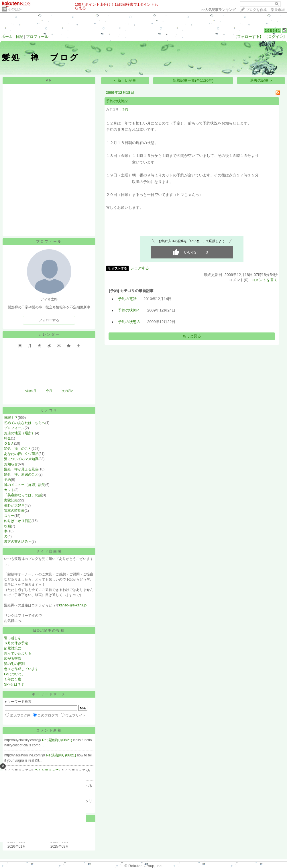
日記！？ (11, 418)
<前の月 (31, 391)
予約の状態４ (129, 310)
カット (9, 490)
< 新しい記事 (125, 80)
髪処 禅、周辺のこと (21, 474)
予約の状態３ (129, 322)
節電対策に (13, 648)
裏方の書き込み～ (18, 542)
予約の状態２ (117, 101)
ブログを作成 (256, 10)
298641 (273, 31)
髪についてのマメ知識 (21, 459)
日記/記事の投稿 (49, 630)
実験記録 (11, 500)
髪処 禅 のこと (18, 449)
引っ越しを (13, 638)
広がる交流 (13, 659)
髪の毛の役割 (14, 664)
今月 (49, 391)
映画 (7, 526)
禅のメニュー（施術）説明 (25, 485)
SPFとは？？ (14, 684)
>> (218, 10)
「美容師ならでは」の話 (23, 495)
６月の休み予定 (16, 643)
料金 (7, 438)
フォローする (49, 320)
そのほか (15, 9)
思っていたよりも (18, 653)
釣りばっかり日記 (18, 521)
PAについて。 (15, 674)
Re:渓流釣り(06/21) (58, 740)
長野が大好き (14, 505)
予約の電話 (127, 299)
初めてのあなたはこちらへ (25, 423)
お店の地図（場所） (19, 433)
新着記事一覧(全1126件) (193, 80)
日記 (19, 37)
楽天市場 (278, 10)
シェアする (140, 268)
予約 (7, 480)
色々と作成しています (21, 669)
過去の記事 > (261, 80)
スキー (9, 516)
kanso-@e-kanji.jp (73, 605)
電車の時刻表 (14, 511)
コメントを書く (265, 280)
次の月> (67, 391)
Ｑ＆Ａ (9, 443)
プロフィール (37, 37)
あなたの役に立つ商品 (21, 454)
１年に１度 (13, 679)
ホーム (7, 37)
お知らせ (11, 464)
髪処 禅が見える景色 (21, 469)
